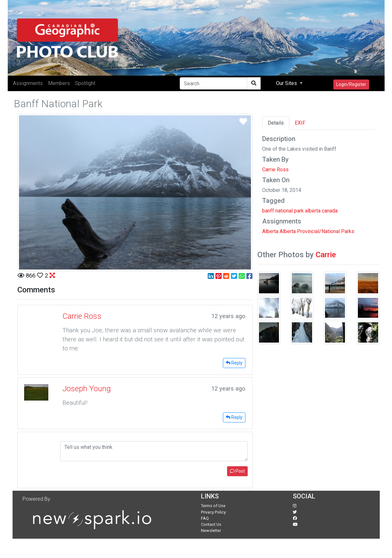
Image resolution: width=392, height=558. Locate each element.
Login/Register (351, 84)
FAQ (205, 518)
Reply (234, 363)
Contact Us (211, 524)
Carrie (326, 255)
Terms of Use (213, 506)
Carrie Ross (275, 170)
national (284, 211)
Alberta (270, 231)
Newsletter (211, 530)
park (299, 211)
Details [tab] (276, 123)
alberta (313, 211)
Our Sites (287, 83)
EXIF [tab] (300, 123)
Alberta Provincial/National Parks (317, 231)
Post (237, 471)
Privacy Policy (213, 512)
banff (268, 211)
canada (330, 211)
